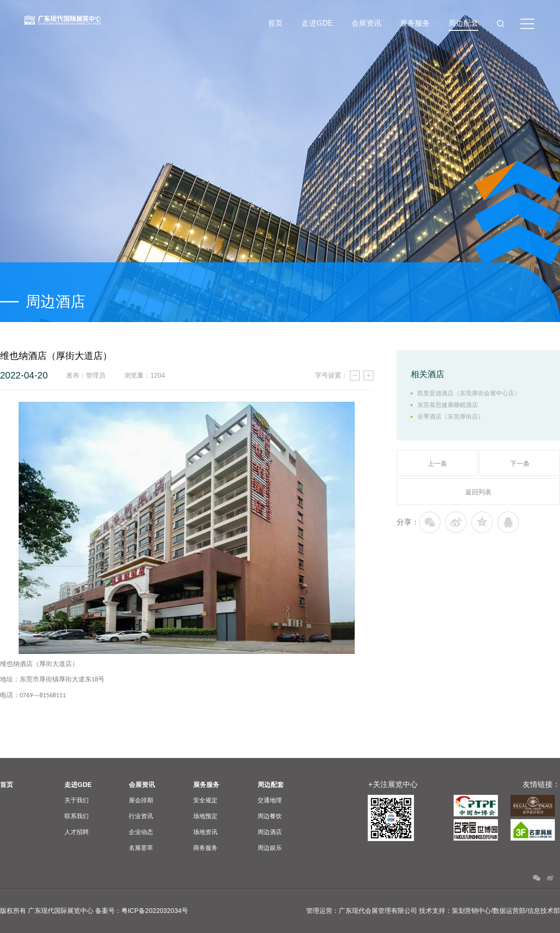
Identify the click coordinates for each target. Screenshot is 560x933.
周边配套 (463, 23)
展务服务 (415, 23)
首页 (275, 23)
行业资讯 (141, 816)
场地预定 (205, 816)
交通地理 (270, 800)
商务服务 (205, 848)
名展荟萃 (141, 848)
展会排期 (141, 800)
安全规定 (205, 800)
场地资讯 (205, 832)
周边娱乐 (270, 848)
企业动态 (141, 832)
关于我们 (77, 800)
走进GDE (317, 23)
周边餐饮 (270, 816)
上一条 (437, 463)
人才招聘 (77, 832)
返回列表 (478, 492)
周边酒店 (270, 832)
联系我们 (77, 816)
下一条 (520, 463)
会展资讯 (366, 23)
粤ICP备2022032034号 (155, 911)
